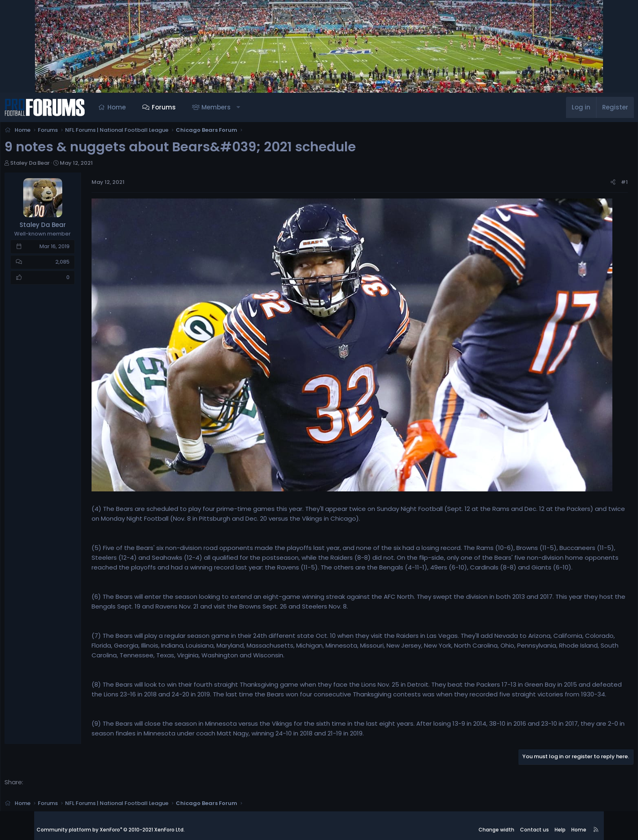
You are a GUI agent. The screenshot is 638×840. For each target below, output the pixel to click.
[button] (272, 107)
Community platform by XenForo (111, 822)
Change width (496, 821)
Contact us (534, 821)
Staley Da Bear (67, 165)
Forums (198, 107)
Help (560, 821)
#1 (588, 184)
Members (250, 107)
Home (151, 107)
